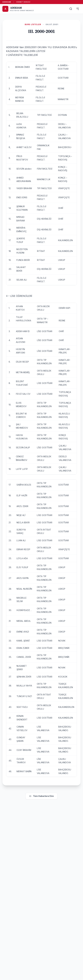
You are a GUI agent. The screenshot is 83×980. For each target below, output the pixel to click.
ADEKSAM (7, 2)
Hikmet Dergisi (23, 2)
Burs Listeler (33, 24)
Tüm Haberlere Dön (41, 796)
